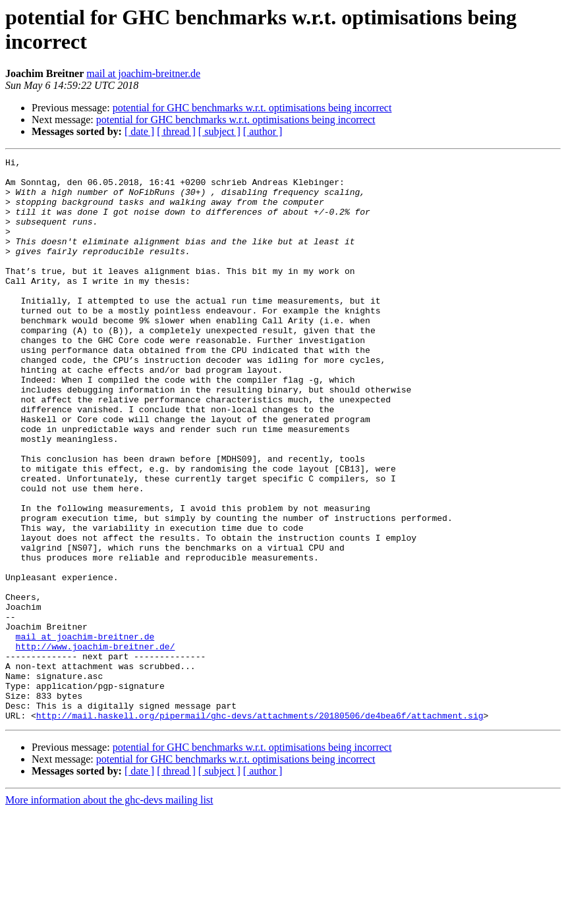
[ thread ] (176, 131)
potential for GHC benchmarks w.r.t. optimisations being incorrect (252, 108)
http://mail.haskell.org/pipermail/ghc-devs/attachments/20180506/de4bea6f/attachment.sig (260, 828)
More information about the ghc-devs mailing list (109, 912)
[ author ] (263, 131)
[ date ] (139, 131)
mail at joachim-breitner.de (143, 73)
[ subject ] (219, 131)
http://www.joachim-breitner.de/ (96, 745)
